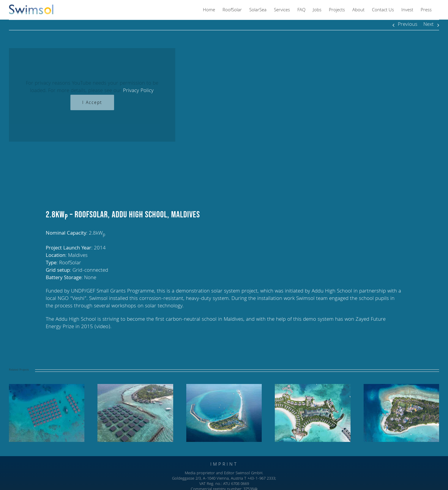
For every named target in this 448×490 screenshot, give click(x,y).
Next (429, 25)
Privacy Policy (138, 91)
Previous (408, 25)
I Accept (92, 103)
